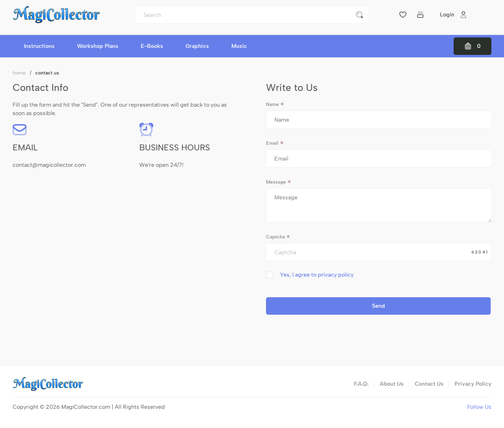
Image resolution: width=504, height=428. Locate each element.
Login (453, 15)
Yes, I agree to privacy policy (317, 275)
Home (19, 73)
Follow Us (479, 407)
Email (275, 143)
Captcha (278, 237)
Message (279, 182)
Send (379, 306)
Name (275, 104)
